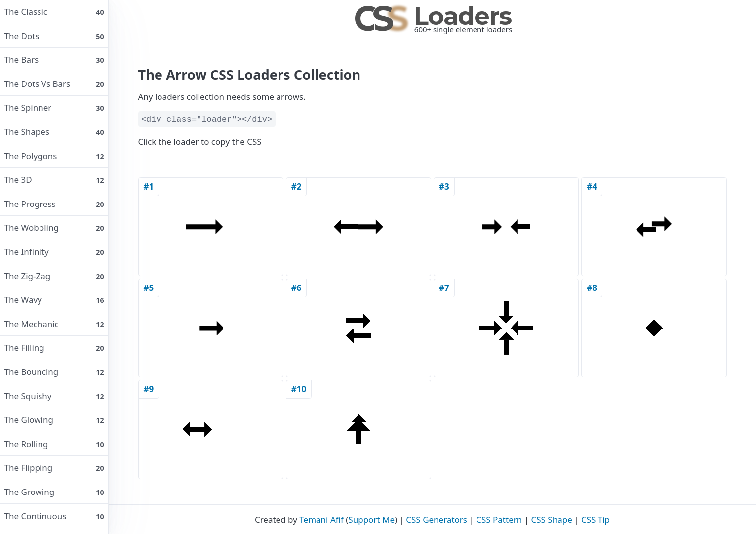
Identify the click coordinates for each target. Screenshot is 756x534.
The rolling (54, 444)
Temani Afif (321, 519)
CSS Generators (437, 519)
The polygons (54, 156)
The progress (54, 204)
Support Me (371, 519)
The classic (54, 12)
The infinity (54, 252)
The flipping (54, 468)
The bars (54, 60)
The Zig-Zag (54, 276)
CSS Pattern (499, 519)
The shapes (54, 132)
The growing (54, 492)
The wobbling (54, 227)
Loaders (432, 16)
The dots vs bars (54, 84)
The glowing (54, 420)
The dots (54, 36)
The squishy (54, 396)
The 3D (54, 180)
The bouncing (54, 372)
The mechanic (54, 324)
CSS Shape (551, 519)
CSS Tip (596, 519)
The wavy (54, 300)
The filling (54, 348)
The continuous (54, 516)
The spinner (54, 107)
